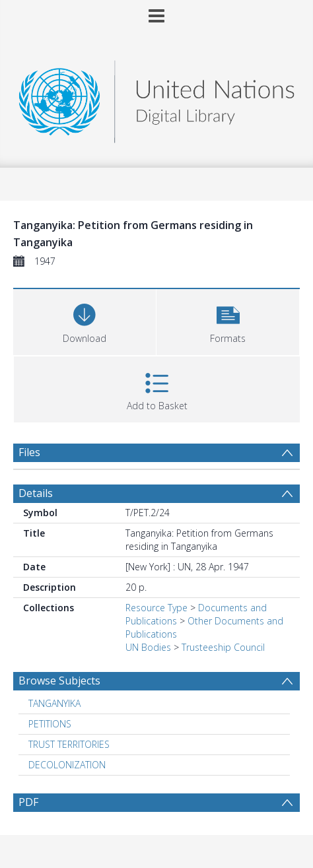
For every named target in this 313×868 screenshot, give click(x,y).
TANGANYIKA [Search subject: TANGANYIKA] (54, 703)
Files (29, 452)
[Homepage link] (156, 98)
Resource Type (156, 608)
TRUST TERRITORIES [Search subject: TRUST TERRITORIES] (69, 744)
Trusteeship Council (223, 647)
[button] (228, 320)
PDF (28, 802)
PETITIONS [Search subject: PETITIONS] (50, 724)
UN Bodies (148, 647)
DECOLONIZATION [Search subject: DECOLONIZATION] (67, 765)
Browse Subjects (59, 681)
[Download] (85, 320)
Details (36, 493)
